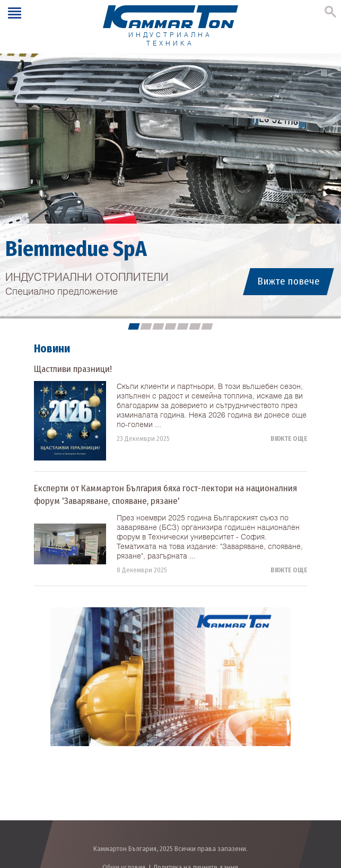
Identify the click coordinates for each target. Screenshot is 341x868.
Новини (52, 349)
